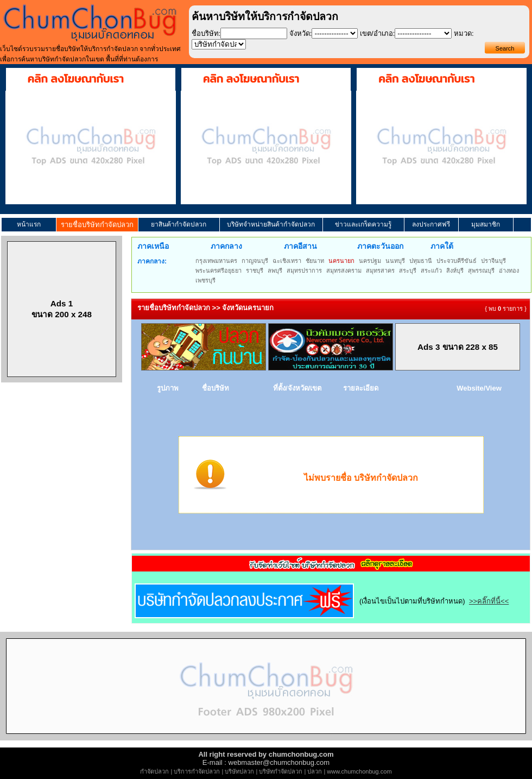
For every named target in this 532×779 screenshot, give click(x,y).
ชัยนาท (315, 261)
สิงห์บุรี (455, 271)
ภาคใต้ (442, 246)
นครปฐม (370, 261)
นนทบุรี (395, 261)
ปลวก (315, 771)
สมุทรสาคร (380, 271)
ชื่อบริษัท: (206, 33)
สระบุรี (408, 271)
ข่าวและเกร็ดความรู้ (363, 224)
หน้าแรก (29, 224)
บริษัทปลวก (239, 771)
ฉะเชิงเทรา (287, 261)
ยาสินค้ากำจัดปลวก (179, 224)
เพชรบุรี (205, 280)
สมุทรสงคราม (344, 271)
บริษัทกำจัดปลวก (281, 771)
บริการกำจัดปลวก (197, 771)
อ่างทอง (509, 271)
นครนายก (341, 261)
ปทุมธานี (421, 261)
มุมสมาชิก (486, 224)
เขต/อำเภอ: (377, 33)
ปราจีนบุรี (493, 261)
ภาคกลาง (226, 246)
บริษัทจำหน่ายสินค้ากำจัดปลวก (271, 224)
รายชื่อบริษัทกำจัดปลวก (97, 225)
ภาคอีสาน (300, 246)
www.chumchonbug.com (359, 771)
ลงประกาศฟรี (431, 224)
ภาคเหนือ (153, 246)
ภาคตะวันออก (380, 246)
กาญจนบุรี (255, 261)
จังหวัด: (301, 33)
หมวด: (464, 33)
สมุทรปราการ (304, 271)
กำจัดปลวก (154, 771)
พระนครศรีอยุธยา (218, 271)
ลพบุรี (275, 271)
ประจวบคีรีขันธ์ (457, 261)
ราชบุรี (255, 271)
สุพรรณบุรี (481, 271)
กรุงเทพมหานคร (216, 261)
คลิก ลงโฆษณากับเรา (76, 79)
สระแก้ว (431, 271)
